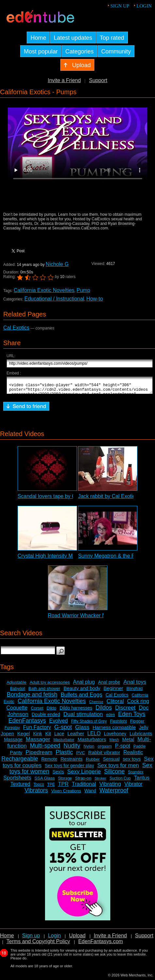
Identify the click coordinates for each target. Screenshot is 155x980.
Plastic (64, 755)
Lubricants (141, 736)
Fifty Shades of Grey (89, 724)
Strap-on (83, 781)
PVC (81, 756)
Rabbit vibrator (104, 755)
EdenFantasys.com (101, 944)
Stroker (100, 781)
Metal (128, 742)
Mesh (114, 743)
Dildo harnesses (76, 711)
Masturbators (92, 742)
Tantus (142, 781)
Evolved (59, 724)
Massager (38, 742)
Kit (48, 736)
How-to (95, 299)
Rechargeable (20, 762)
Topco (39, 787)
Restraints (71, 762)
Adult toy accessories (50, 685)
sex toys (132, 762)
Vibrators (36, 793)
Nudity (72, 749)
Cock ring (138, 704)
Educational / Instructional (54, 299)
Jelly (144, 730)
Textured (20, 787)
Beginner (113, 691)
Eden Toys (132, 717)
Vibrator (133, 787)
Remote (49, 762)
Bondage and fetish (32, 697)
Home (7, 938)
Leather (76, 736)
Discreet (125, 711)
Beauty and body (82, 691)
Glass (82, 730)
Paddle (139, 749)
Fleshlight (118, 724)
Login (144, 6)
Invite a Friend (64, 80)
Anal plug (84, 685)
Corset (37, 711)
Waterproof (114, 793)
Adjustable (16, 685)
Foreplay (12, 731)
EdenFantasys (27, 724)
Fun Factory (37, 730)
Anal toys (135, 685)
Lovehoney (115, 737)
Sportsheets (17, 781)
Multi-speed (45, 749)
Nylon (89, 749)
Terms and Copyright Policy (38, 944)
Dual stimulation (83, 717)
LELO (94, 736)
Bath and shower (44, 691)
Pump (84, 290)
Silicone (114, 774)
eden (110, 718)
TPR (63, 787)
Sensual (111, 762)
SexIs (58, 775)
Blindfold (134, 691)
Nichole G (57, 264)
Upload (77, 938)
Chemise (96, 705)
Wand (90, 794)
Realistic (133, 755)
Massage (13, 742)
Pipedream (39, 755)
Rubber (93, 762)
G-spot (63, 730)
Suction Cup (120, 781)
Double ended (46, 717)
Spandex (136, 775)
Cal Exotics (16, 328)
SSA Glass (45, 781)
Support (98, 80)
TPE (51, 787)
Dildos (104, 710)
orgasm (105, 749)
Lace (59, 737)
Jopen (7, 736)
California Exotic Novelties (44, 290)
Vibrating (110, 787)
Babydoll (18, 692)
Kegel (23, 736)
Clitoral (115, 704)
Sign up (120, 6)
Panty (16, 755)
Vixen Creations (66, 794)
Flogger (137, 724)
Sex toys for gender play (69, 768)
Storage (65, 781)
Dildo (52, 711)
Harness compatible (114, 730)
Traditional (84, 787)
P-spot (123, 749)
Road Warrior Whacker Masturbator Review (98, 618)
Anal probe (109, 685)
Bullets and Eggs (82, 698)
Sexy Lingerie (84, 775)
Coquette (17, 711)
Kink (37, 737)
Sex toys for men (118, 768)
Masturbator (64, 743)
